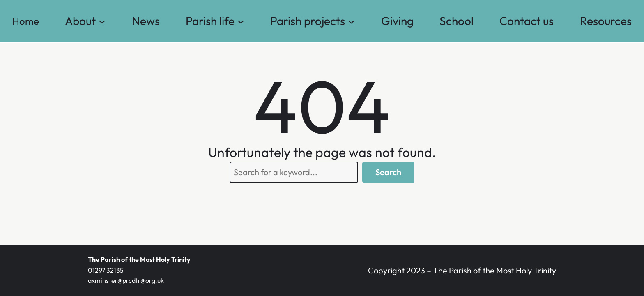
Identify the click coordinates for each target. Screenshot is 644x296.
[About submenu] (102, 21)
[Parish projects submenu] (351, 21)
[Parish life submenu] (241, 21)
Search (388, 172)
